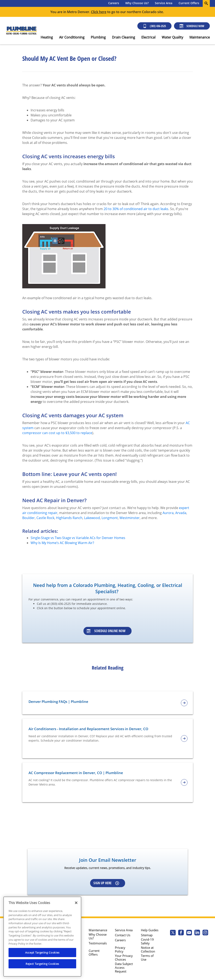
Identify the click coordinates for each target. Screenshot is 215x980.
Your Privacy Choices (124, 958)
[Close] (76, 903)
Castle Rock (45, 518)
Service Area (164, 3)
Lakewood (92, 518)
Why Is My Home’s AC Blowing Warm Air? (62, 543)
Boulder (29, 518)
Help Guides (150, 930)
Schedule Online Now (106, 631)
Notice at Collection (148, 949)
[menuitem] (114, 3)
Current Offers (189, 3)
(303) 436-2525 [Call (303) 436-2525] (154, 26)
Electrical (148, 37)
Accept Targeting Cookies (42, 953)
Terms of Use (147, 958)
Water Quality (172, 37)
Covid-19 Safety (147, 941)
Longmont (110, 518)
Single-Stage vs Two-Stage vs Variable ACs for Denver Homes (78, 538)
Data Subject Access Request (124, 968)
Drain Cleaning (124, 37)
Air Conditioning (72, 37)
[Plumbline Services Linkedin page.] (197, 933)
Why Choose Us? (137, 3)
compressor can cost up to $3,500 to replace (57, 433)
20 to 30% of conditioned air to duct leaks (136, 209)
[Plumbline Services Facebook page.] (181, 933)
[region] (42, 937)
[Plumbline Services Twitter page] (173, 933)
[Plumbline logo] (21, 31)
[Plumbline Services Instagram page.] (205, 933)
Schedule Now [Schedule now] (192, 26)
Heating (47, 37)
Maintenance (200, 37)
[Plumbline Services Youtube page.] (189, 933)
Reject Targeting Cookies (42, 964)
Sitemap (147, 935)
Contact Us (123, 935)
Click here (99, 12)
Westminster (130, 518)
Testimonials (98, 943)
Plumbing (98, 37)
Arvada (181, 513)
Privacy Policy (120, 949)
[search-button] (206, 3)
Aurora (168, 513)
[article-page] (184, 703)
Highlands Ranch (69, 518)
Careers (114, 3)
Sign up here (106, 883)
